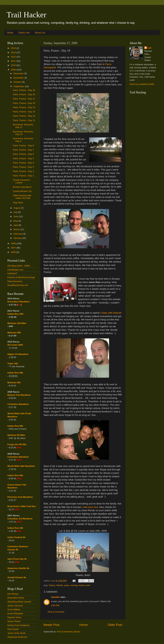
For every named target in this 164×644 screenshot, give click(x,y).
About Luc (40, 33)
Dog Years (18, 203)
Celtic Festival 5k (16, 537)
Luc (150, 48)
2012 (14, 57)
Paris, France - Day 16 (24, 103)
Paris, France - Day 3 (23, 167)
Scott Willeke (14, 610)
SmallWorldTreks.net (18, 285)
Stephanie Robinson (17, 637)
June (16, 216)
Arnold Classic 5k (17, 577)
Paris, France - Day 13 (24, 116)
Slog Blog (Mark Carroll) (19, 602)
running (74, 585)
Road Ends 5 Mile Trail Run (22, 506)
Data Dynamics (15, 281)
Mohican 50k (14, 383)
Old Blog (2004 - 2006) (19, 266)
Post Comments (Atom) (69, 632)
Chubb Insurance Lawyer (21, 181)
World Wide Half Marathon (21, 466)
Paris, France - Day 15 (24, 107)
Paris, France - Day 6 (23, 154)
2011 (14, 61)
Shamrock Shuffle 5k (18, 568)
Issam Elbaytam (15, 613)
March (17, 229)
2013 (14, 52)
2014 (14, 48)
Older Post (115, 625)
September (19, 86)
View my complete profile (142, 84)
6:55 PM (55, 605)
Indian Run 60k (15, 426)
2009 (14, 70)
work (88, 585)
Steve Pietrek (14, 621)
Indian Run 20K (15, 314)
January (18, 238)
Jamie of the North (16, 633)
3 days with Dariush (111, 313)
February (18, 234)
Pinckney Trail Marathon (20, 497)
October (18, 82)
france (52, 585)
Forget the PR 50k (17, 444)
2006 (14, 252)
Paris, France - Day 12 (24, 120)
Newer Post (51, 625)
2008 (14, 243)
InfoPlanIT (12, 273)
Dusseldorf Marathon (18, 302)
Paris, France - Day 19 (24, 90)
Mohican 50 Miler (16, 435)
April (16, 225)
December (19, 73)
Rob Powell (13, 629)
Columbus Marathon (18, 404)
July (16, 212)
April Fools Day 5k (17, 559)
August (17, 208)
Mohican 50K (14, 333)
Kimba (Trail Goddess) (18, 625)
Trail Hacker (26, 15)
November (19, 78)
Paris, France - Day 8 (23, 146)
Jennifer (55, 597)
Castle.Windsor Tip (22, 191)
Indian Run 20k (15, 528)
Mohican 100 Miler (17, 323)
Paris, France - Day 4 (23, 163)
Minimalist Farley (16, 598)
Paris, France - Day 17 (24, 99)
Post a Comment (56, 612)
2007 (14, 248)
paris (67, 585)
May (16, 221)
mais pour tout (90, 507)
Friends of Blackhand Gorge (21, 277)
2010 (14, 65)
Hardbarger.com (15, 270)
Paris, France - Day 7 (23, 150)
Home (10, 33)
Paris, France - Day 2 (23, 171)
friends (60, 585)
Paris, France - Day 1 (23, 176)
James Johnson (15, 606)
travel (82, 585)
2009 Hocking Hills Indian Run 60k (22, 197)
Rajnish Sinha (14, 617)
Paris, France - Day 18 (24, 94)
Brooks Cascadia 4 (22, 187)
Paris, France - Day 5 (23, 158)
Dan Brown (13, 594)
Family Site (24, 33)
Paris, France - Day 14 (24, 112)
